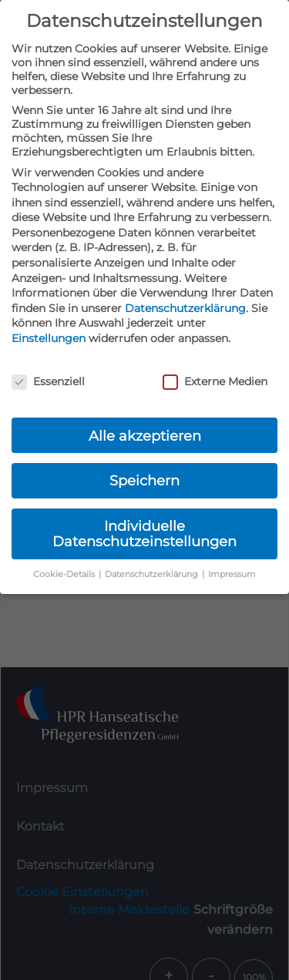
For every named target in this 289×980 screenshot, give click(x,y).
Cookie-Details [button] (65, 574)
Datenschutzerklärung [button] (153, 574)
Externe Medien (215, 381)
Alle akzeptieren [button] (145, 436)
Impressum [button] (232, 574)
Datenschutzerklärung (185, 308)
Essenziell (48, 381)
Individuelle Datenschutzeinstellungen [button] (144, 534)
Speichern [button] (144, 480)
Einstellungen (49, 338)
